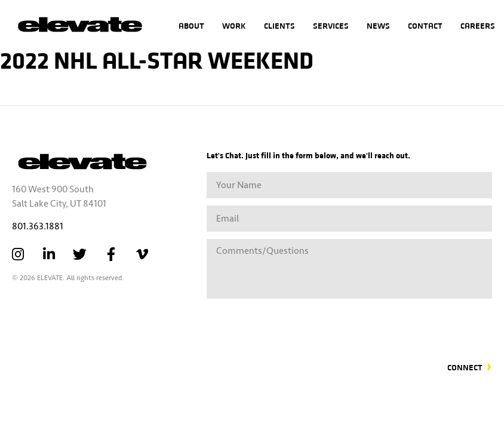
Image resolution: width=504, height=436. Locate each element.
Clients (279, 25)
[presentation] (401, 323)
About (191, 25)
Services (331, 25)
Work (234, 25)
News (378, 25)
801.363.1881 (38, 226)
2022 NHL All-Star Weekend (157, 59)
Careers (478, 25)
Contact (425, 25)
